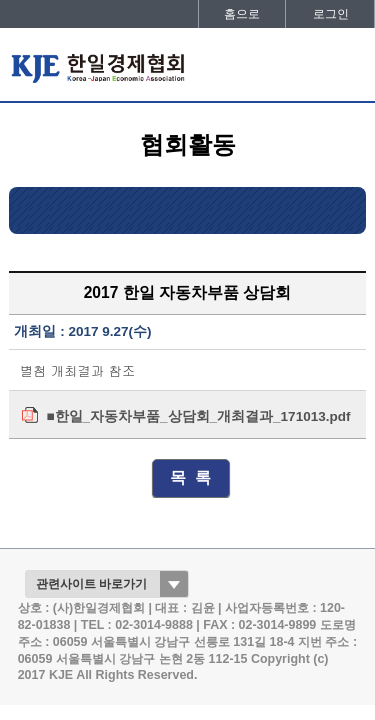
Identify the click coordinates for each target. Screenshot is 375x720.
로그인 (331, 14)
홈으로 (242, 14)
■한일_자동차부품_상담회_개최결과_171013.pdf (198, 416)
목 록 (190, 477)
